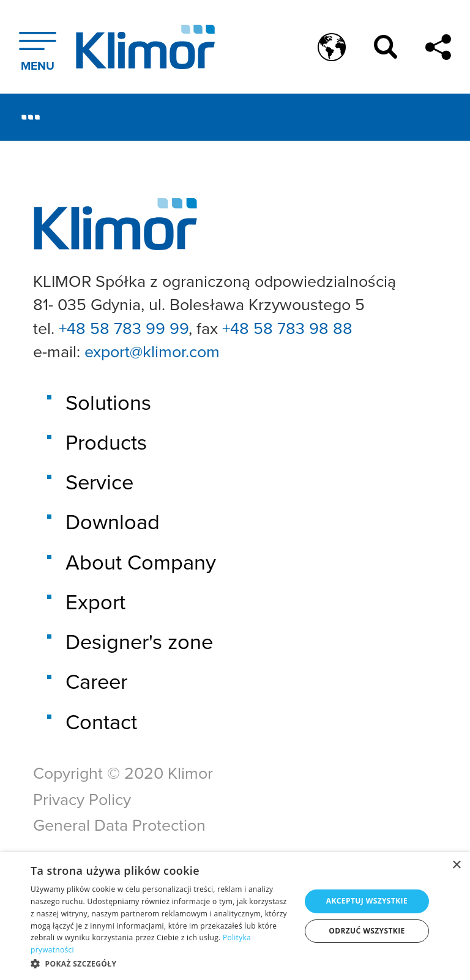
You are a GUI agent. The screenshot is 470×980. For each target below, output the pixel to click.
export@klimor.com (152, 351)
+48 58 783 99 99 (124, 328)
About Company (141, 562)
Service (99, 482)
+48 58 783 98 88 (287, 328)
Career (96, 682)
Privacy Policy (82, 799)
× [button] (456, 865)
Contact (101, 722)
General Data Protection (119, 825)
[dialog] (235, 916)
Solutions (108, 402)
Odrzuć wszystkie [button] (367, 931)
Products (106, 442)
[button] (162, 963)
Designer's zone (139, 641)
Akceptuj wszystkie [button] (367, 901)
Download (113, 522)
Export (95, 602)
